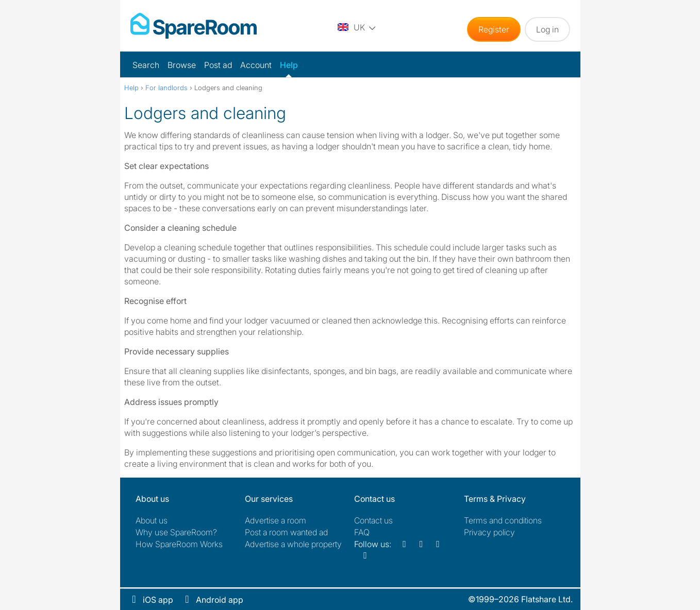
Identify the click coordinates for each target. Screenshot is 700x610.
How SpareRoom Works (179, 544)
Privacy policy (489, 532)
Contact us (373, 520)
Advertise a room (276, 520)
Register (494, 29)
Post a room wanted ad (286, 532)
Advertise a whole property (293, 544)
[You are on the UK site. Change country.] (357, 27)
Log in (547, 29)
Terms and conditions (503, 520)
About (152, 520)
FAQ (362, 532)
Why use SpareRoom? (176, 532)
